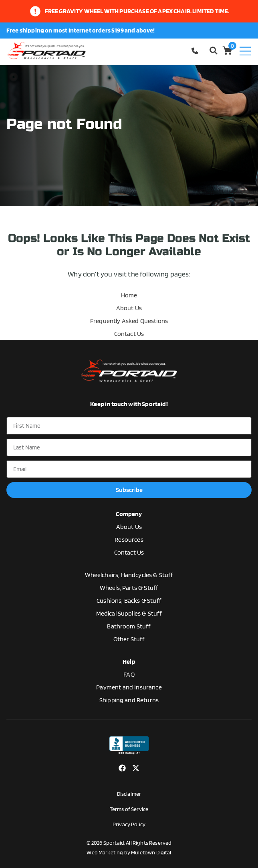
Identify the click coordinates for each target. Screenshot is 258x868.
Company (129, 514)
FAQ (129, 674)
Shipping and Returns (129, 700)
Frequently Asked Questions (129, 321)
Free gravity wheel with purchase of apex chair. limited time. (137, 11)
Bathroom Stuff (129, 626)
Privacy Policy (129, 824)
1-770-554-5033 (196, 51)
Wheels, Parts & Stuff (129, 588)
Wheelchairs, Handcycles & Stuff (129, 575)
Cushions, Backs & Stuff (129, 601)
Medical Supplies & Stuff (129, 613)
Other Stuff (129, 639)
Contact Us (129, 334)
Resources (129, 540)
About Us (129, 308)
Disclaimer (129, 794)
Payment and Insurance (129, 687)
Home (129, 295)
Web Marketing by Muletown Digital (129, 852)
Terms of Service (129, 809)
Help (129, 662)
